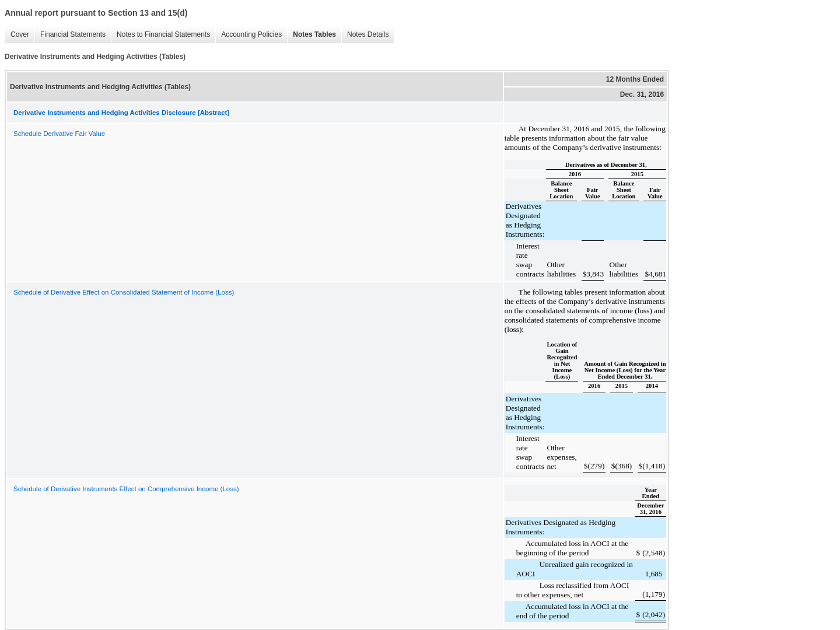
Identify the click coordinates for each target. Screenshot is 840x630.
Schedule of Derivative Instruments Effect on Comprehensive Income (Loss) (126, 489)
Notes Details (365, 35)
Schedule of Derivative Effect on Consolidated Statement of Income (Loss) (124, 292)
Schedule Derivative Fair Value (59, 134)
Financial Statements (70, 35)
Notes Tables (311, 35)
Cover (17, 35)
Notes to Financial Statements (160, 35)
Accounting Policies (249, 35)
